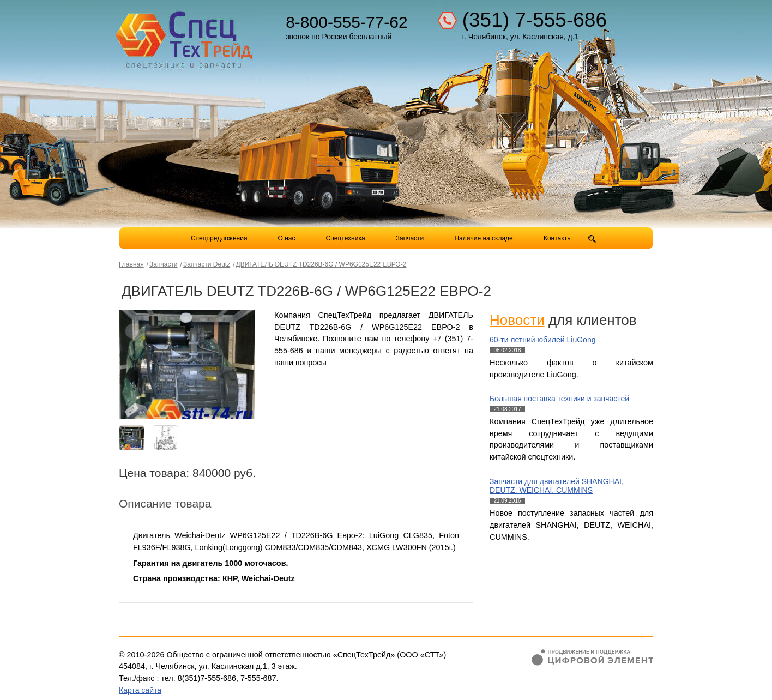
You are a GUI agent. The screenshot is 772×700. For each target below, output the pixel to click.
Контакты (558, 238)
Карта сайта (140, 690)
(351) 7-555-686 (535, 20)
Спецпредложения (219, 238)
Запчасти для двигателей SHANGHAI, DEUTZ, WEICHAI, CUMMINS (557, 486)
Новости (517, 320)
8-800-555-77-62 (347, 22)
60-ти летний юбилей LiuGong (542, 340)
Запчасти (411, 238)
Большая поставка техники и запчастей (559, 399)
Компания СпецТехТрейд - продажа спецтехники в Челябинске (185, 36)
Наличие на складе (483, 238)
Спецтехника (346, 238)
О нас (287, 238)
